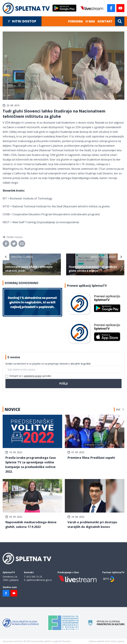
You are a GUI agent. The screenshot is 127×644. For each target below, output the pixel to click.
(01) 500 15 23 (34, 577)
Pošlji (64, 384)
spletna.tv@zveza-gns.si (39, 580)
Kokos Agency (118, 641)
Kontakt (105, 21)
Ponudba (75, 21)
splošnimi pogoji (33, 376)
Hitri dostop (22, 21)
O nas (90, 21)
